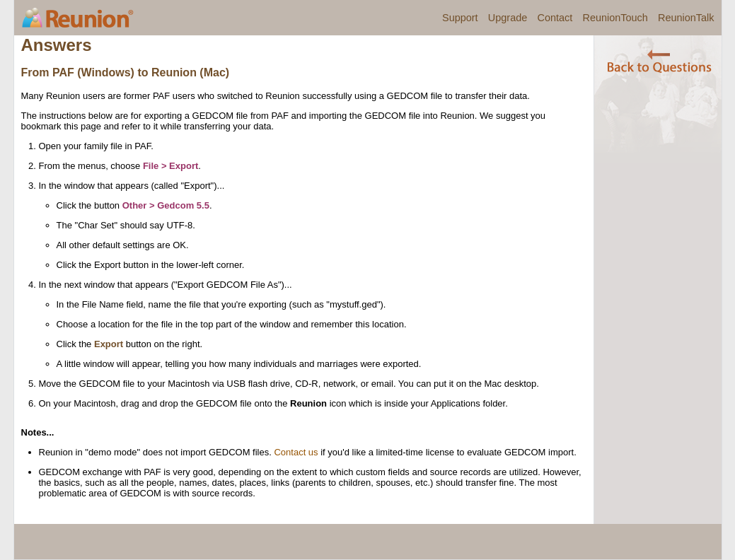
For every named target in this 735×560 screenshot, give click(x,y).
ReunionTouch (615, 18)
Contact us (296, 452)
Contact (555, 18)
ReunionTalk (686, 18)
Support (460, 18)
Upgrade (508, 18)
